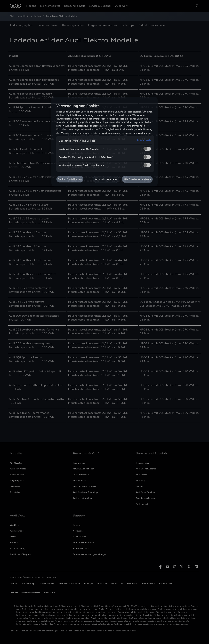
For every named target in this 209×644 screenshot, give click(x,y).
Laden (37, 16)
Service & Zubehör (100, 6)
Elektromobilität (50, 6)
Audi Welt (121, 6)
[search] (197, 6)
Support (79, 515)
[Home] (15, 6)
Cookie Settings (28, 584)
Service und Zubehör (152, 453)
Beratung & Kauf (75, 6)
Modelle (31, 6)
